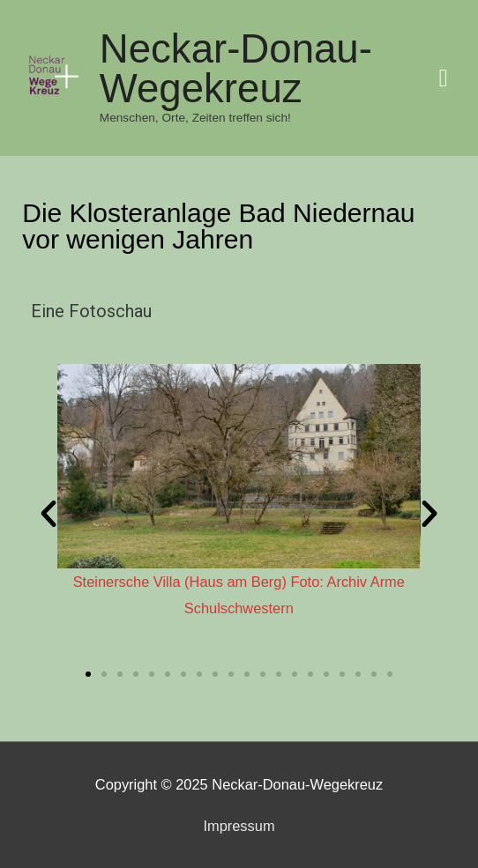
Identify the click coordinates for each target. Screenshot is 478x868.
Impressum (239, 826)
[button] (88, 674)
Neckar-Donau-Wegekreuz (236, 69)
